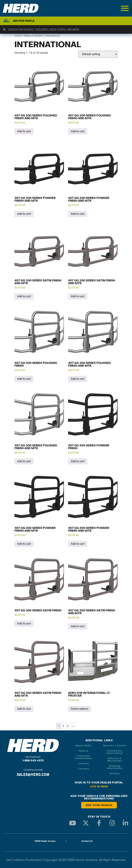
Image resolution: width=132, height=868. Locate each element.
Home (18, 36)
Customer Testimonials (83, 757)
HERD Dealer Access (45, 841)
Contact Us (87, 841)
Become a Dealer (115, 745)
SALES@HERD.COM (33, 774)
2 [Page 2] (63, 726)
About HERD (83, 745)
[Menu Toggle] (125, 8)
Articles (115, 773)
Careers (83, 769)
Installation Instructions (115, 752)
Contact (83, 763)
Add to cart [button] (24, 131)
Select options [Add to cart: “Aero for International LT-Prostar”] (80, 709)
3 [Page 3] (68, 726)
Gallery (83, 751)
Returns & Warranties (115, 759)
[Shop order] (98, 54)
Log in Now (99, 786)
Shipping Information (115, 767)
